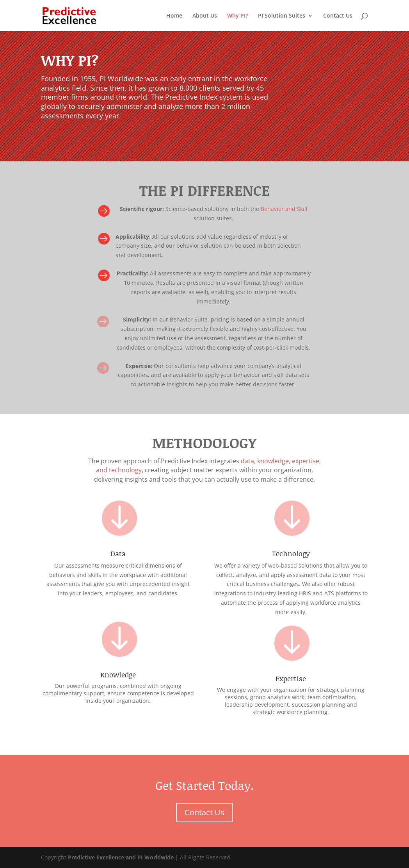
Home (174, 16)
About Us (205, 16)
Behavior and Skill (284, 209)
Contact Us (338, 16)
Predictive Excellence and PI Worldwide (121, 857)
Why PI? (237, 16)
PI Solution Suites (282, 16)
